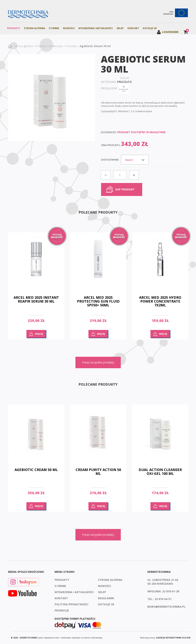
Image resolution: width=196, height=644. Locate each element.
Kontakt (133, 28)
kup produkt (125, 189)
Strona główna (23, 46)
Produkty (14, 28)
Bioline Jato (56, 46)
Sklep (120, 28)
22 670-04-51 (163, 599)
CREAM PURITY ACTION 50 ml (98, 472)
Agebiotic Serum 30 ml (95, 46)
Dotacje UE (150, 28)
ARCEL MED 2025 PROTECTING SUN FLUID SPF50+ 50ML (98, 301)
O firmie (54, 28)
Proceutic (71, 46)
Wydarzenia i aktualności (96, 28)
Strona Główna (34, 28)
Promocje (62, 610)
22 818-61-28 (171, 591)
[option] (36, 289)
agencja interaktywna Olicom (173, 638)
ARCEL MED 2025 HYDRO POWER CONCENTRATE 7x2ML (160, 301)
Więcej (39, 334)
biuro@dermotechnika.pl (166, 607)
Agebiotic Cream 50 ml (36, 470)
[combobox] (135, 160)
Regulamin (106, 598)
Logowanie (168, 32)
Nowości (69, 28)
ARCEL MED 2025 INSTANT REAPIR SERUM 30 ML (36, 299)
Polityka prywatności (71, 604)
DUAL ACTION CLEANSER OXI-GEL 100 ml (160, 472)
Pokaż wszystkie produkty (98, 362)
